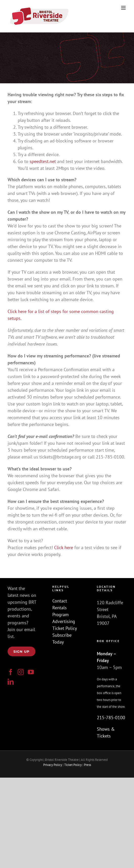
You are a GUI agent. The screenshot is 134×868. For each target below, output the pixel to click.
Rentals (60, 608)
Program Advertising (64, 618)
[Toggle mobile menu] (124, 8)
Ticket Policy (65, 628)
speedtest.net (43, 161)
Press (87, 765)
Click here (64, 547)
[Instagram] (21, 672)
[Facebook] (11, 672)
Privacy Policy (53, 765)
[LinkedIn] (11, 682)
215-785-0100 (111, 718)
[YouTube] (31, 672)
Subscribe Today (62, 638)
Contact (60, 601)
